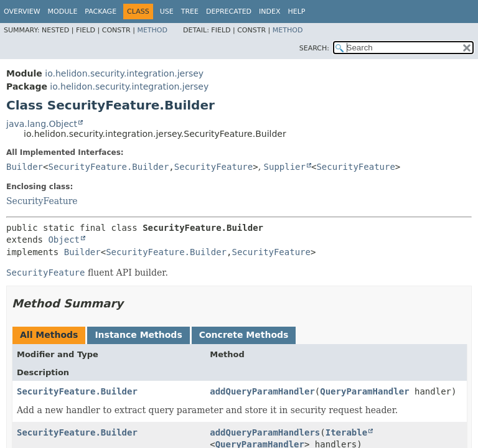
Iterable (346, 432)
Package (101, 12)
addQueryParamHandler (262, 391)
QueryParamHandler (364, 391)
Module (63, 12)
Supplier (285, 167)
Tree (190, 12)
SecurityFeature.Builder (108, 167)
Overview (22, 12)
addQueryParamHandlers (265, 432)
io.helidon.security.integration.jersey (124, 73)
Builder (25, 167)
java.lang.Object (42, 124)
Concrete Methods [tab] (244, 335)
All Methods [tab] (49, 335)
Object (64, 240)
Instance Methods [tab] (138, 335)
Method (152, 30)
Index (269, 12)
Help (297, 12)
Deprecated (229, 12)
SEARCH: (314, 48)
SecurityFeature (213, 167)
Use (167, 12)
